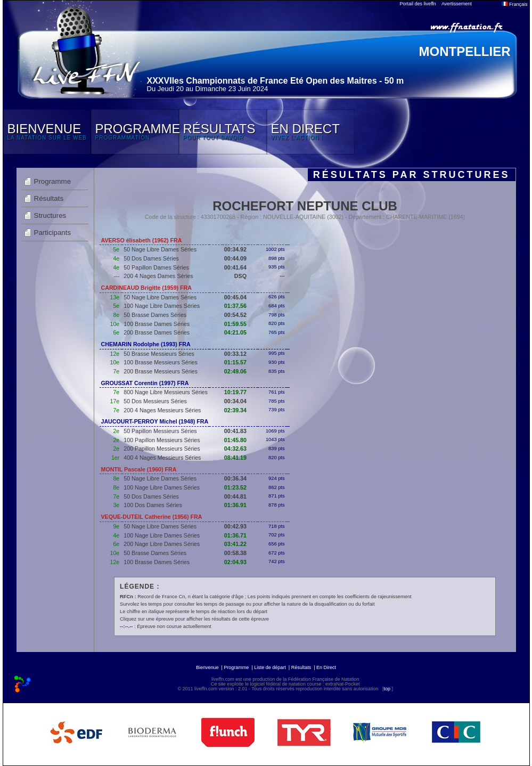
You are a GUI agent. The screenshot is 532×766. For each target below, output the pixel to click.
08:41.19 (235, 458)
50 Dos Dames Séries (151, 258)
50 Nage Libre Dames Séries (160, 249)
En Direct (326, 667)
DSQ (240, 276)
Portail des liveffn (418, 4)
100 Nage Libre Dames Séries (162, 306)
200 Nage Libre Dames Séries (162, 544)
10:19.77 (235, 392)
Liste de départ (270, 667)
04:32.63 (235, 449)
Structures (50, 215)
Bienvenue (207, 667)
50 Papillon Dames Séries (156, 267)
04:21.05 (235, 332)
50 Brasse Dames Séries (155, 315)
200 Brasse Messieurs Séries (161, 371)
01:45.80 (235, 440)
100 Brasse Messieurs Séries (161, 362)
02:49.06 (235, 371)
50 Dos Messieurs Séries (155, 401)
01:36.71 (235, 535)
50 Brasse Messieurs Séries (159, 354)
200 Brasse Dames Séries (157, 332)
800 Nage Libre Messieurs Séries (166, 392)
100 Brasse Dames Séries (157, 324)
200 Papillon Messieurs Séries (162, 449)
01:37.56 (235, 306)
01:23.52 (235, 487)
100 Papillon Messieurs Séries (162, 440)
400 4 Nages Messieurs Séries (162, 458)
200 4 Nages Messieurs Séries (162, 410)
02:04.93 (235, 562)
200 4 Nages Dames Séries (158, 276)
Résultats (49, 198)
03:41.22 (235, 544)
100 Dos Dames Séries (153, 505)
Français (514, 4)
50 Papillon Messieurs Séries (160, 431)
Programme (53, 181)
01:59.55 (235, 324)
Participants (53, 233)
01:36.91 (235, 505)
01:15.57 (235, 362)
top (387, 689)
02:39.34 (235, 410)
